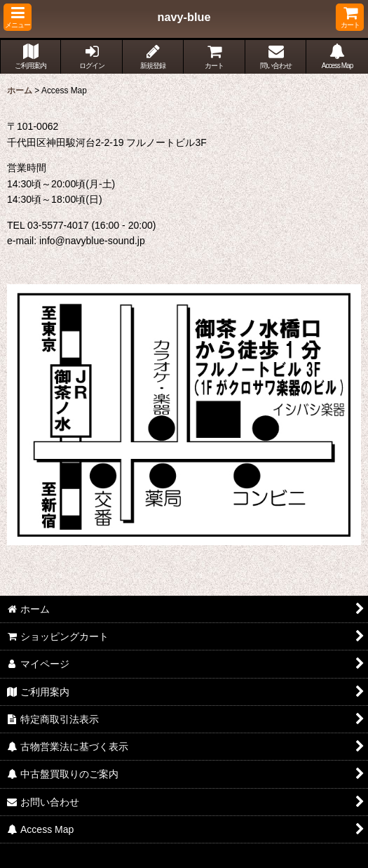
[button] (18, 17)
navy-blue (184, 17)
